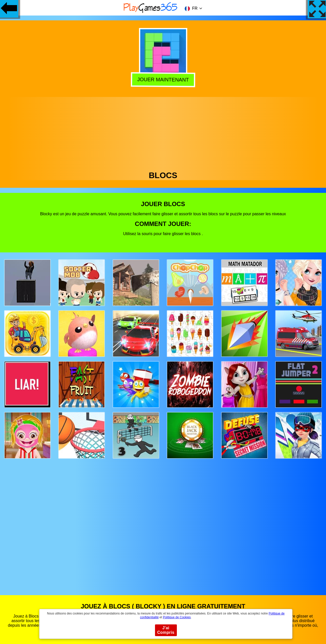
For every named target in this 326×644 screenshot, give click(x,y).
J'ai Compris (166, 630)
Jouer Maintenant (163, 79)
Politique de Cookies (177, 617)
